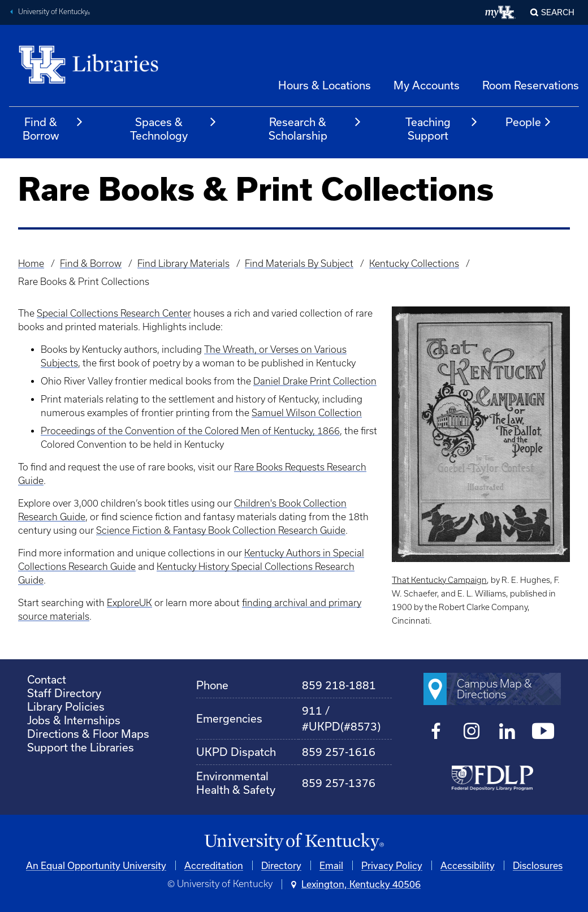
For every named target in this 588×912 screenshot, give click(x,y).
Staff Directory (64, 693)
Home (31, 263)
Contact (47, 679)
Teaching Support (442, 129)
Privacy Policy (392, 865)
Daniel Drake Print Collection (315, 381)
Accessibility (468, 865)
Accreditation (214, 865)
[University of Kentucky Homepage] (294, 842)
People (529, 122)
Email (331, 865)
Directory (281, 865)
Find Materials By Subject (299, 263)
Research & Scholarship (315, 129)
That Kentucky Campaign (439, 580)
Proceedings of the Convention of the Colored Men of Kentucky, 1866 (190, 431)
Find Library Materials (183, 263)
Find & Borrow (53, 129)
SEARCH (558, 12)
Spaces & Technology (174, 129)
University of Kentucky (54, 13)
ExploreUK (129, 603)
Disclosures (538, 865)
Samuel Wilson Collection (307, 413)
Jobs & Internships (74, 720)
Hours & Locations (325, 85)
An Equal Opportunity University (96, 865)
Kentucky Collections (414, 263)
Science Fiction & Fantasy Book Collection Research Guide (221, 530)
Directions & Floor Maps (88, 734)
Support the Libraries (81, 747)
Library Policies (66, 706)
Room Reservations (531, 85)
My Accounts (427, 85)
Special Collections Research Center (114, 313)
